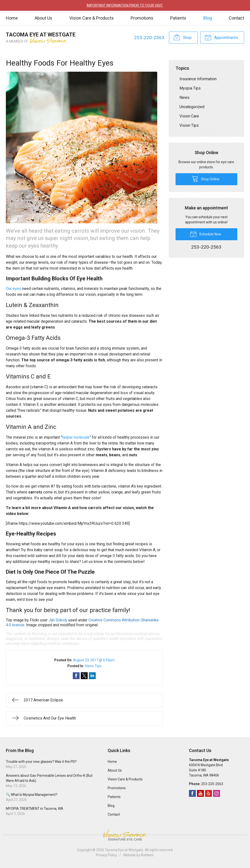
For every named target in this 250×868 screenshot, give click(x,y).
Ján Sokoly (58, 620)
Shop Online (206, 179)
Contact (236, 18)
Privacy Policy (106, 855)
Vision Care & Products (92, 18)
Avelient (147, 855)
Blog (208, 18)
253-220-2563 (149, 38)
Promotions (142, 18)
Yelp (208, 793)
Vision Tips (93, 666)
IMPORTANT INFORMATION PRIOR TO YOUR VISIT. (125, 5)
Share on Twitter (84, 676)
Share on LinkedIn (92, 676)
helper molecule (76, 437)
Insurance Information (198, 79)
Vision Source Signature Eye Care (125, 835)
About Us (43, 18)
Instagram (217, 793)
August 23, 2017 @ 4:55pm (94, 660)
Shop (182, 37)
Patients (178, 18)
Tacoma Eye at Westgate (124, 850)
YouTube (200, 793)
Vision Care (189, 116)
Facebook (192, 793)
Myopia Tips (190, 88)
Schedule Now (206, 234)
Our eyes (14, 289)
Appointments (221, 37)
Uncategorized (192, 107)
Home (12, 18)
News (184, 97)
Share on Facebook (76, 676)
